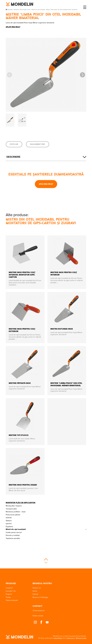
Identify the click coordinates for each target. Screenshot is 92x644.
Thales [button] (8, 597)
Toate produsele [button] (12, 600)
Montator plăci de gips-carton (21, 503)
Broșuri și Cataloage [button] (40, 597)
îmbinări (9, 518)
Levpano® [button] (9, 588)
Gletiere (9, 521)
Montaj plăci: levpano (14, 506)
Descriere (13, 157)
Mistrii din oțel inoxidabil (16, 529)
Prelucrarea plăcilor (13, 515)
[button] (82, 75)
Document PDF (37, 144)
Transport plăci (11, 509)
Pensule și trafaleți (13, 535)
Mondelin (19, 4)
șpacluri (9, 523)
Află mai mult (46, 184)
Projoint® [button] (9, 594)
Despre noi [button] (37, 588)
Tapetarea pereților (13, 538)
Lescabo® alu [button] (11, 591)
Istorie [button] (35, 591)
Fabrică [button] (35, 594)
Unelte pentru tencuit (14, 532)
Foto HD (14, 144)
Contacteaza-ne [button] (39, 610)
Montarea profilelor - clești (16, 512)
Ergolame (9, 526)
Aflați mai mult (13, 27)
